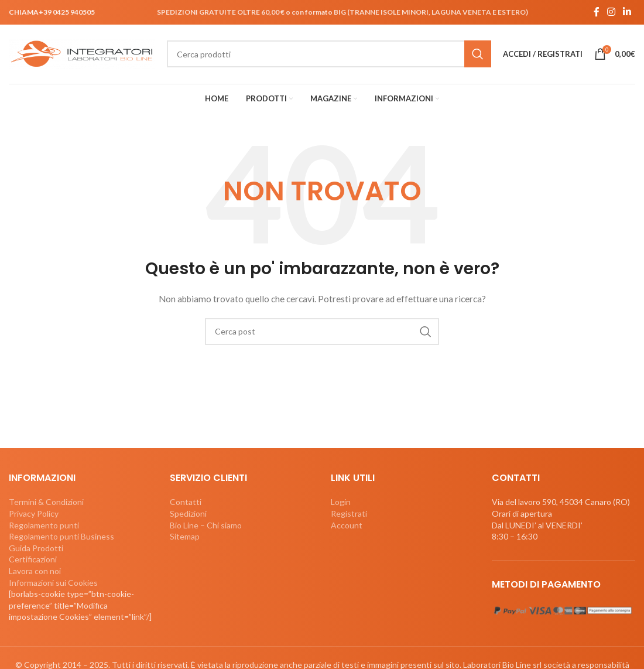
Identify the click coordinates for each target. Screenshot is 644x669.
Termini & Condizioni (46, 503)
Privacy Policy (34, 515)
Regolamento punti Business (61, 537)
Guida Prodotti (36, 549)
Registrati (349, 515)
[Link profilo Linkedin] (627, 12)
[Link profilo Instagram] (611, 12)
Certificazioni (33, 560)
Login (341, 503)
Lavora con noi (35, 572)
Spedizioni (188, 515)
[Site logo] (82, 54)
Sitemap (185, 537)
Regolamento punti (44, 526)
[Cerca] (329, 55)
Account (347, 526)
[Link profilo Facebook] (596, 12)
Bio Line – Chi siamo (206, 526)
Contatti (186, 503)
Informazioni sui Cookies (53, 584)
